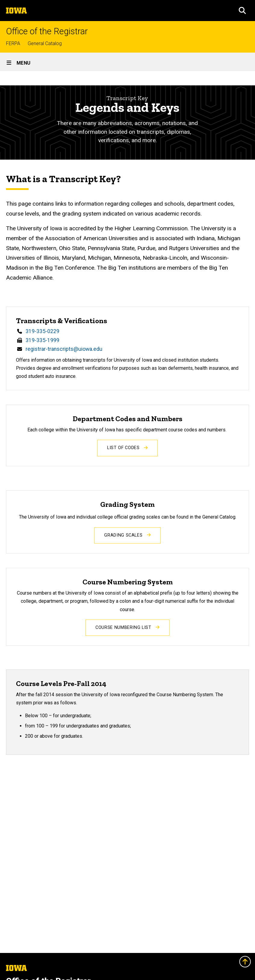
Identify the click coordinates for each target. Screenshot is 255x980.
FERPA (13, 43)
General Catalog (45, 43)
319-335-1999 (42, 340)
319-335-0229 (42, 331)
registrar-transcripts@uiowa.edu (64, 349)
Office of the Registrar (47, 31)
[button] (242, 11)
